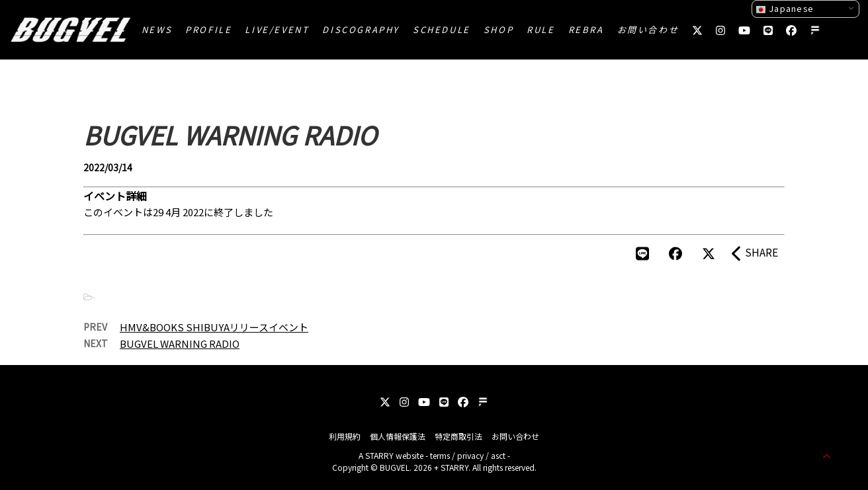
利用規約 (345, 436)
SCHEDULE (442, 29)
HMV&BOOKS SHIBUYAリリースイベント (214, 327)
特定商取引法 (458, 436)
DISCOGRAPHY (361, 29)
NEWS (157, 29)
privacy (470, 455)
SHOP (499, 29)
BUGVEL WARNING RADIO (180, 344)
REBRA (586, 29)
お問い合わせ (648, 29)
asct (498, 455)
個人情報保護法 (398, 436)
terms (440, 455)
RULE (541, 29)
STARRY (379, 455)
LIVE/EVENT (277, 29)
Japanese (785, 9)
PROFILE (208, 29)
